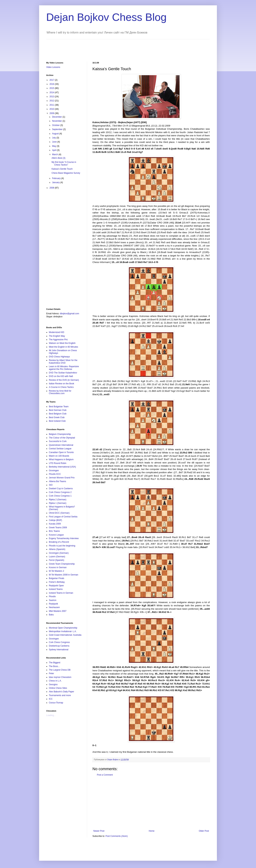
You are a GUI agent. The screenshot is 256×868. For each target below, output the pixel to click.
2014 (52, 92)
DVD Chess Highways (59, 357)
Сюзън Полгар (56, 703)
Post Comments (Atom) (117, 836)
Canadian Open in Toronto (61, 452)
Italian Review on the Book (62, 384)
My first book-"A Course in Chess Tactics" (64, 163)
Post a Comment (105, 775)
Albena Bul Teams (58, 481)
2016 (52, 84)
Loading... (51, 715)
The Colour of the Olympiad (62, 438)
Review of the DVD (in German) (64, 380)
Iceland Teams (56, 589)
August (56, 134)
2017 (52, 80)
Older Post (204, 831)
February (57, 178)
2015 (52, 88)
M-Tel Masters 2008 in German (64, 575)
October (56, 125)
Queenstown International (61, 445)
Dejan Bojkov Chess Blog (106, 17)
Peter (51, 673)
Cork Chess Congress (59, 642)
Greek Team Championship (62, 564)
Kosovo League (56, 535)
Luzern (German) (57, 557)
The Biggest (55, 663)
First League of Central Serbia (63, 517)
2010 (52, 109)
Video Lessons (53, 67)
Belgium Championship (60, 434)
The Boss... (54, 666)
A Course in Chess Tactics (61, 387)
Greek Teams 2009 (58, 528)
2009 (52, 113)
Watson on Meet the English (62, 343)
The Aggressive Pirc (58, 340)
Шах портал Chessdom (60, 677)
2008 (52, 188)
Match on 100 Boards (59, 456)
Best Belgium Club (58, 414)
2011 (52, 105)
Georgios (53, 684)
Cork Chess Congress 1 (60, 496)
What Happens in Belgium (61, 459)
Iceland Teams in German (61, 593)
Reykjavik (53, 604)
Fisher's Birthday (57, 582)
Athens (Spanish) (57, 549)
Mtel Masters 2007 (58, 611)
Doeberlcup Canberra (59, 646)
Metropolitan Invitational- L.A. (63, 631)
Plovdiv (52, 596)
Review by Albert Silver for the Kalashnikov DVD (63, 361)
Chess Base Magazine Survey (66, 173)
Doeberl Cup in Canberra (61, 489)
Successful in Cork (58, 441)
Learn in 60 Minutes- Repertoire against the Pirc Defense (64, 368)
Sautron (53, 600)
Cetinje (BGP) (55, 520)
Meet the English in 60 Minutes (63, 347)
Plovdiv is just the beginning (62, 546)
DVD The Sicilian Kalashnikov (63, 373)
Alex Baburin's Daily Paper (62, 692)
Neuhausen (54, 607)
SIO (51, 485)
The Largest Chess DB (60, 670)
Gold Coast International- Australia (65, 635)
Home (152, 831)
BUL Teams (54, 531)
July (54, 138)
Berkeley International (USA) (62, 467)
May (54, 146)
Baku (51, 615)
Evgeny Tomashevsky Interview (64, 538)
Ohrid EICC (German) (59, 513)
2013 (52, 97)
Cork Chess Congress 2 (60, 492)
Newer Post (99, 831)
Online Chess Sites (58, 688)
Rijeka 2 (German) (58, 500)
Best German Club (58, 410)
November (57, 121)
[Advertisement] (111, 47)
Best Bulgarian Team (59, 407)
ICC (51, 699)
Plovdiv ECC (55, 474)
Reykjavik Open (56, 586)
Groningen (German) (59, 553)
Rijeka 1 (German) (58, 503)
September (58, 129)
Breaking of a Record (59, 542)
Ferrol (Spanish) (57, 560)
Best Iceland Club (57, 421)
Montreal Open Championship (63, 628)
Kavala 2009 (55, 524)
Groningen (54, 471)
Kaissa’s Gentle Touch (62, 169)
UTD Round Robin (58, 463)
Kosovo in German (58, 567)
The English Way (57, 336)
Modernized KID (57, 332)
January (56, 182)
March (55, 154)
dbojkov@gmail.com (70, 314)
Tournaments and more (60, 695)
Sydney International (59, 650)
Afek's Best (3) (58, 158)
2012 (52, 101)
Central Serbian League (60, 449)
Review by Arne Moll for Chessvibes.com (60, 392)
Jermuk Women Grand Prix (62, 478)
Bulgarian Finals (57, 578)
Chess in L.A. (55, 681)
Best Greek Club (57, 417)
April (54, 150)
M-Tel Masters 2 (56, 571)
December (57, 117)
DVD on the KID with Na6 (61, 376)
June (55, 142)
